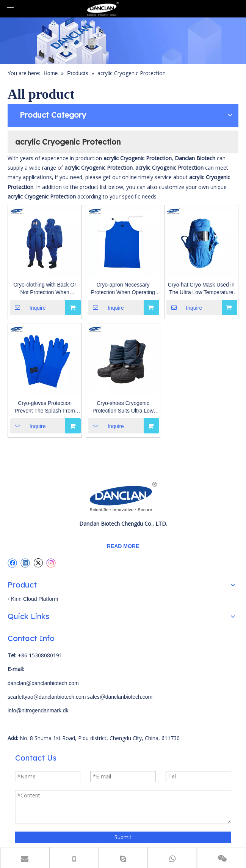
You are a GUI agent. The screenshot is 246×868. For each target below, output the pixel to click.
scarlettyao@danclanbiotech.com (47, 697)
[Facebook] (12, 563)
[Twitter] (38, 563)
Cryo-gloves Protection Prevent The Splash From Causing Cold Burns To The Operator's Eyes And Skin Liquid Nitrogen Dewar (45, 407)
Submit (123, 837)
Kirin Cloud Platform (35, 599)
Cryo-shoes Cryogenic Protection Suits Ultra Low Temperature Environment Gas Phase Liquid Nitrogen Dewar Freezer (123, 407)
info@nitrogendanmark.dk (38, 710)
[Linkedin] (25, 563)
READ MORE (123, 546)
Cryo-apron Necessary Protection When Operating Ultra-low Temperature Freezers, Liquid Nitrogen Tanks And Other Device (123, 289)
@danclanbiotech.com (126, 697)
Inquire (28, 307)
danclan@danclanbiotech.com (43, 683)
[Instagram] (51, 563)
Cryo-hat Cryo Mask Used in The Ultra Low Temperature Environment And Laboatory (201, 289)
